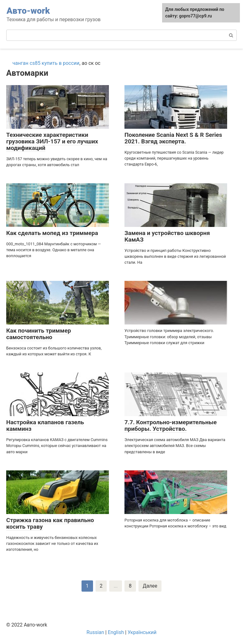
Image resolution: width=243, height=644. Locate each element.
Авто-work (28, 11)
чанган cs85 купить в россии (46, 63)
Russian (95, 632)
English (116, 632)
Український (142, 632)
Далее (150, 586)
